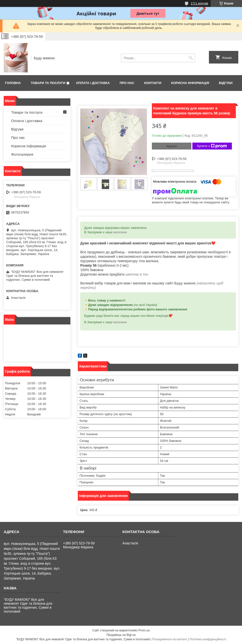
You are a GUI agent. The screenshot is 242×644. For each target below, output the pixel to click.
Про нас (127, 83)
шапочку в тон (137, 274)
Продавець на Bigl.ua (121, 635)
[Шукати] (191, 58)
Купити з (212, 146)
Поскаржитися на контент (169, 639)
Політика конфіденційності (208, 639)
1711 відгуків (199, 3)
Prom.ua (144, 630)
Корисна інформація (190, 83)
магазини (120, 232)
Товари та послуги (48, 83)
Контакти (153, 83)
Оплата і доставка (93, 83)
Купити (172, 146)
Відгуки (226, 83)
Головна (13, 83)
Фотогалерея (22, 154)
